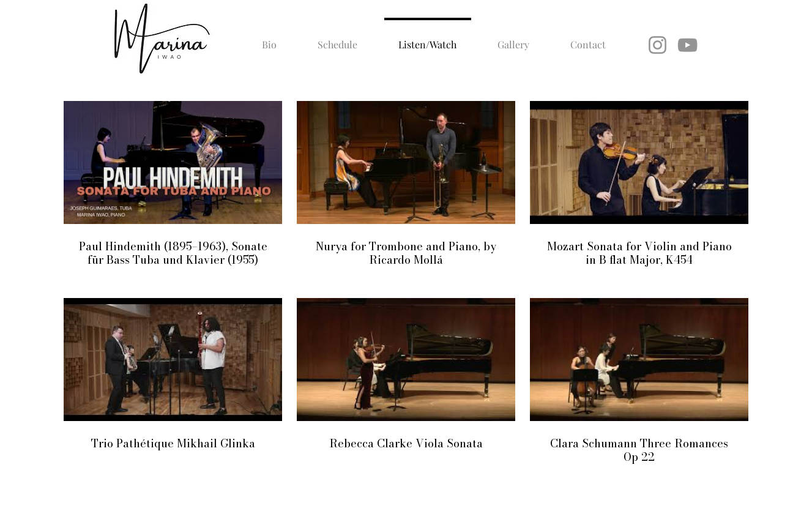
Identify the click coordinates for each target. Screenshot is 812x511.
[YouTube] (687, 45)
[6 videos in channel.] (406, 283)
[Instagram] (657, 45)
